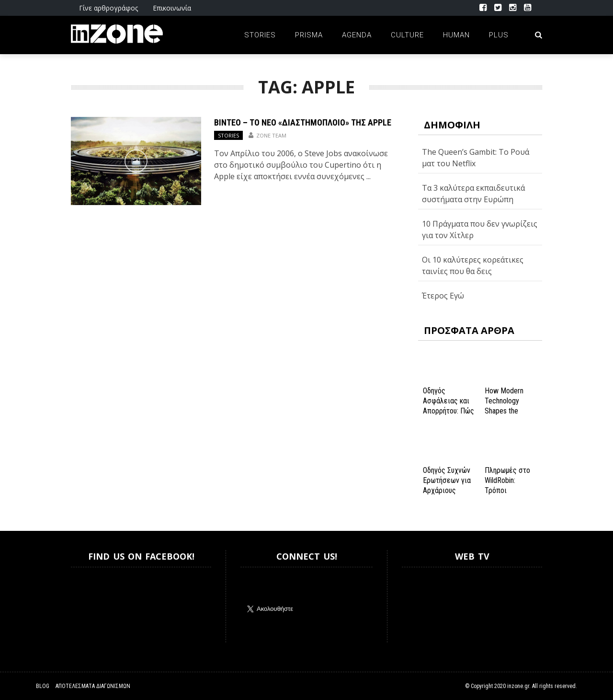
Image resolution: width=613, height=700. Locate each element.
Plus (499, 35)
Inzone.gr (94, 605)
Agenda (357, 35)
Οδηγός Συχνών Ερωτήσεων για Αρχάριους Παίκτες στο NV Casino (448, 490)
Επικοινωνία (172, 8)
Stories (260, 35)
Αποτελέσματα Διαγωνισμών (93, 686)
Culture (407, 35)
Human (456, 35)
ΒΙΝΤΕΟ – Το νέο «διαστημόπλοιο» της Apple (303, 122)
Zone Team (271, 135)
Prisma (309, 35)
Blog (43, 686)
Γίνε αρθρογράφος (108, 8)
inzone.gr (518, 686)
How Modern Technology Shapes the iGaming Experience (504, 411)
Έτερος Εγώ (443, 296)
